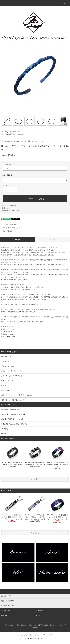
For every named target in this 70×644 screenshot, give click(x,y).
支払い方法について (10, 625)
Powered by (35, 639)
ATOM (37, 627)
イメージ (52, 239)
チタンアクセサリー (19, 135)
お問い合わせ (5, 615)
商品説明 (18, 239)
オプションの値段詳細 (9, 206)
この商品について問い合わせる (11, 228)
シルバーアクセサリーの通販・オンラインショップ (30, 635)
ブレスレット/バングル (13, 131)
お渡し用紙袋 (7, 175)
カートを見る (40, 611)
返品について (6, 208)
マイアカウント (6, 611)
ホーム (4, 131)
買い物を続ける (6, 231)
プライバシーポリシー (59, 625)
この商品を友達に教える (9, 225)
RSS (33, 627)
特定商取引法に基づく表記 (11, 211)
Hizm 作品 (10, 133)
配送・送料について (22, 625)
